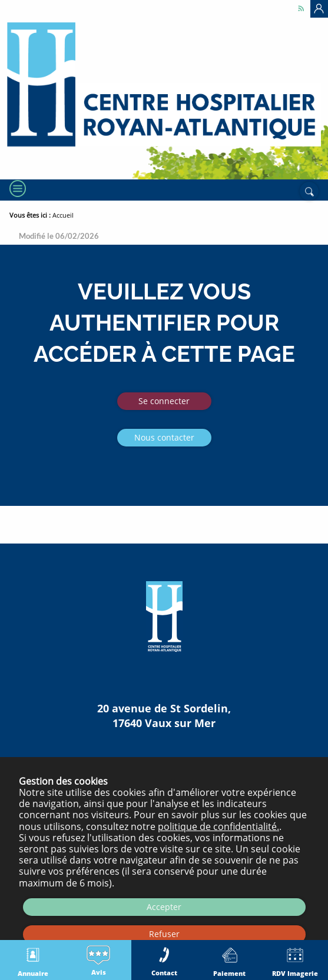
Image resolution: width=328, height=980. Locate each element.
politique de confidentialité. (218, 826)
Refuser (164, 934)
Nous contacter (164, 437)
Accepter (164, 907)
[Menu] (16, 189)
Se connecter (164, 401)
